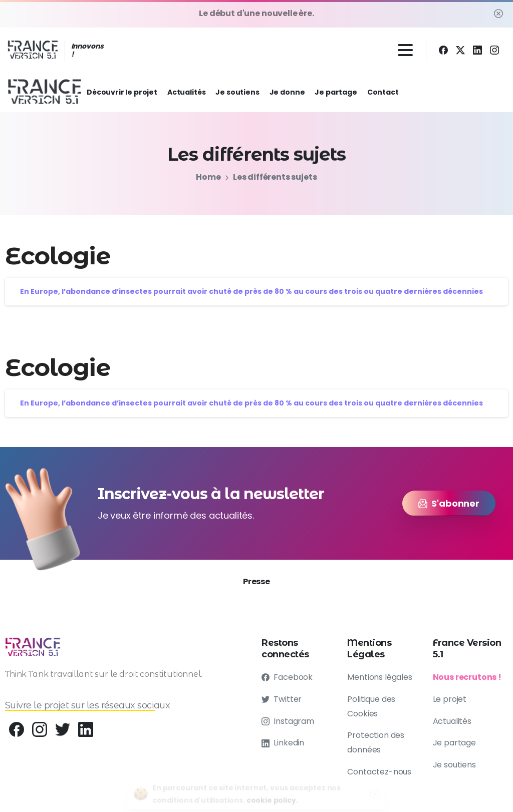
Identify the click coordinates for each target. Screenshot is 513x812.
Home (208, 177)
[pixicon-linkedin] (86, 734)
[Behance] (17, 729)
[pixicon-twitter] (63, 731)
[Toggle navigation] (405, 50)
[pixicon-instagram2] (40, 730)
